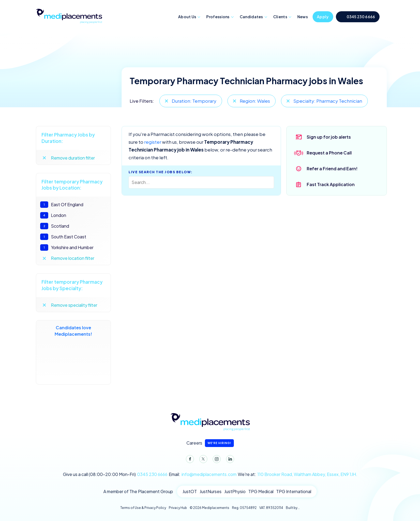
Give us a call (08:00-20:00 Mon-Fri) (115, 474)
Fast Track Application (331, 184)
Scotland (55, 226)
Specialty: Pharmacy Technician (328, 101)
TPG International (294, 491)
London (53, 215)
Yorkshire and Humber (67, 247)
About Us (187, 17)
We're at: (298, 474)
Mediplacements (69, 16)
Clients (280, 17)
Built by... (293, 508)
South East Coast (63, 237)
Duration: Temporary (194, 101)
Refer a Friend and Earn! (332, 169)
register (153, 142)
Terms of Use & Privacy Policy (143, 508)
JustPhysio (235, 491)
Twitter (202, 460)
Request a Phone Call (329, 153)
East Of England (62, 205)
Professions (218, 17)
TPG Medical (261, 491)
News (303, 17)
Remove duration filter (73, 158)
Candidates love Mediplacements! (73, 352)
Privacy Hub (178, 508)
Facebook (189, 460)
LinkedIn (229, 460)
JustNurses (211, 491)
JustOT (190, 491)
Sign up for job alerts (329, 137)
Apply (323, 17)
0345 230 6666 (361, 17)
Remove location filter (73, 258)
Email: (203, 474)
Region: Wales (255, 101)
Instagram (216, 460)
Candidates (251, 17)
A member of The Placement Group (138, 491)
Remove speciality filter (74, 305)
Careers (210, 443)
